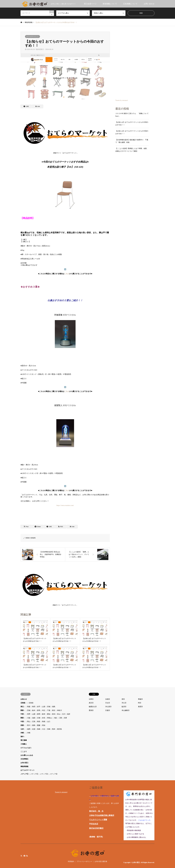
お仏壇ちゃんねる (27, 755)
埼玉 (44, 710)
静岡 (39, 714)
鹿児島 (59, 729)
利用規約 (71, 861)
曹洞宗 (91, 710)
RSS (27, 856)
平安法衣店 (94, 824)
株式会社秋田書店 (96, 828)
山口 (49, 722)
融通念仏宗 (93, 707)
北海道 (31, 703)
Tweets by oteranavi (122, 100)
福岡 (29, 729)
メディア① (24, 774)
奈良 (44, 718)
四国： (23, 725)
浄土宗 (124, 703)
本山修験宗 (126, 710)
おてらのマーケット (32, 37)
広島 (34, 722)
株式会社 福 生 (96, 811)
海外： (23, 737)
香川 (29, 725)
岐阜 (44, 714)
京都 (39, 718)
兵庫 (65, 718)
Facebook (24, 856)
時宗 (140, 703)
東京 (54, 710)
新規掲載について (110, 4)
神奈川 (59, 710)
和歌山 (49, 718)
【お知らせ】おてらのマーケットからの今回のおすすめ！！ (132, 124)
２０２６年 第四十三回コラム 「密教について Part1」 (132, 115)
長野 (29, 714)
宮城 (49, 707)
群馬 (39, 710)
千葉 (49, 710)
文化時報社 (24, 759)
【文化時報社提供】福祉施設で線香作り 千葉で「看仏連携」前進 (132, 141)
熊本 (54, 729)
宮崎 (49, 729)
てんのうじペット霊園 (98, 820)
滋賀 (34, 718)
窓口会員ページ (90, 4)
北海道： (24, 703)
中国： (23, 722)
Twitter (21, 856)
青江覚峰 (24, 740)
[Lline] (26, 106)
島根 (44, 722)
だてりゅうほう (26, 748)
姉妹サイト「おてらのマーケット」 (66, 135)
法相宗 (108, 699)
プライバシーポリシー (84, 861)
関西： (23, 718)
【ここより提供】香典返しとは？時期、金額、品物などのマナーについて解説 (132, 150)
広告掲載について (130, 4)
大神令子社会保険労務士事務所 (102, 815)
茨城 (29, 710)
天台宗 (108, 703)
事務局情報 (24, 767)
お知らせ (24, 699)
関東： (23, 710)
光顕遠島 (33, 538)
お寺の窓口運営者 (101, 861)
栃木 (34, 710)
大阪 (29, 718)
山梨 (34, 714)
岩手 (39, 707)
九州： (23, 729)
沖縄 (29, 733)
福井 (69, 714)
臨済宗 (124, 707)
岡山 (29, 722)
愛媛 (39, 725)
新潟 (54, 714)
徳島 (34, 725)
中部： (23, 714)
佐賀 (34, 729)
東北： (23, 707)
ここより (24, 751)
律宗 (123, 699)
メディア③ (44, 774)
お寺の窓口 (24, 763)
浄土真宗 (108, 707)
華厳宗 (140, 699)
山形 (44, 707)
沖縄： (23, 733)
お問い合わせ (149, 4)
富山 (59, 714)
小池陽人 (24, 744)
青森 (29, 707)
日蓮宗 (108, 710)
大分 (44, 729)
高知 (44, 725)
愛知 (49, 714)
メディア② (34, 774)
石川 (64, 714)
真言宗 (91, 703)
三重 (60, 718)
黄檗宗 (140, 707)
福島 (54, 707)
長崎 (39, 729)
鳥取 (39, 722)
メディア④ (53, 774)
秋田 (34, 707)
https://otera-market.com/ (65, 505)
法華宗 (91, 699)
